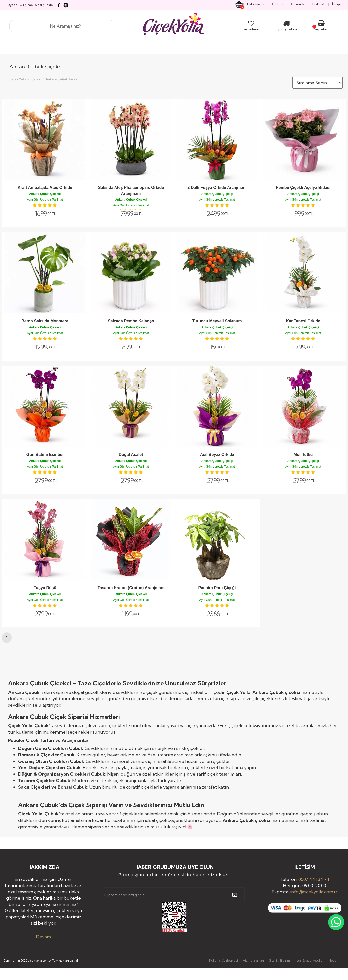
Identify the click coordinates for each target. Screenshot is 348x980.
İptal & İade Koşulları (310, 960)
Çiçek (36, 79)
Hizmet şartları (253, 960)
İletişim (334, 960)
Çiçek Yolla (18, 79)
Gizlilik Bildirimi (280, 960)
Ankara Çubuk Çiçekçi (63, 79)
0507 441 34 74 (314, 879)
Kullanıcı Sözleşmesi (224, 960)
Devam (43, 937)
